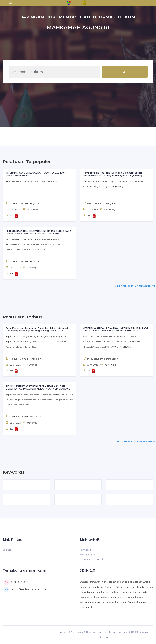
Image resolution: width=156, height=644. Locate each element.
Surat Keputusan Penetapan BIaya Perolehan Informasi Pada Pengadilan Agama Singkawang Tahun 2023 (37, 329)
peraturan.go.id (88, 555)
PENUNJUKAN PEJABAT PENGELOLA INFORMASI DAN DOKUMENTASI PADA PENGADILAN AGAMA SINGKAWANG (38, 387)
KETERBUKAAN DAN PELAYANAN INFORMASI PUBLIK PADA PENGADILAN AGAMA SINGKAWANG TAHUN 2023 (39, 232)
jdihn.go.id (85, 550)
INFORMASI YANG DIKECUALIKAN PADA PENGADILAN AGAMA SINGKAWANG (35, 174)
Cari (125, 72)
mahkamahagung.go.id (92, 559)
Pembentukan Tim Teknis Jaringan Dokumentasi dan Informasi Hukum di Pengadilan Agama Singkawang (113, 174)
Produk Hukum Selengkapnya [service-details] (134, 286)
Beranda (7, 550)
